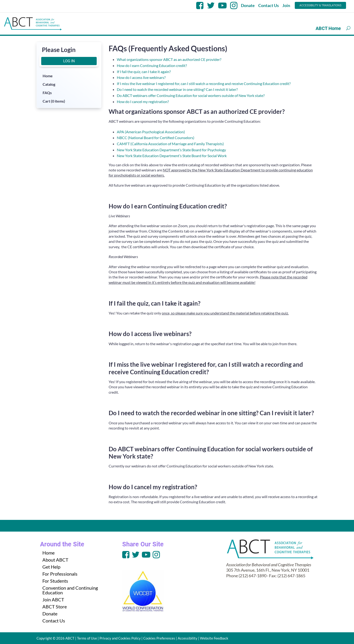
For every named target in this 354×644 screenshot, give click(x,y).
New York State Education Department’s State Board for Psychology (171, 150)
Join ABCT (53, 600)
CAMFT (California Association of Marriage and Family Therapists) (170, 144)
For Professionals (60, 574)
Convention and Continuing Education (70, 590)
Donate (248, 5)
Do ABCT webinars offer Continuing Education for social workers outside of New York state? (191, 95)
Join (286, 5)
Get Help (51, 567)
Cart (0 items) (54, 101)
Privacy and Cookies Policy (120, 638)
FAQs (47, 93)
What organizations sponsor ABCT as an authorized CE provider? (169, 59)
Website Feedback (214, 638)
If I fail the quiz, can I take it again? (144, 72)
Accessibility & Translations (320, 5)
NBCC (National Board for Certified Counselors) (156, 138)
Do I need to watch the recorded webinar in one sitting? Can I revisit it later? (177, 89)
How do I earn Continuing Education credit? (152, 65)
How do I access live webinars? (141, 77)
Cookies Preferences (159, 638)
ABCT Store (55, 607)
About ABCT (55, 560)
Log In (69, 61)
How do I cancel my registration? (143, 102)
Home (48, 76)
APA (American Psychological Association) (151, 132)
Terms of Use (87, 638)
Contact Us (269, 5)
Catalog (49, 84)
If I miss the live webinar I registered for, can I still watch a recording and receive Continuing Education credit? (204, 83)
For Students (55, 581)
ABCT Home (328, 28)
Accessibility (188, 638)
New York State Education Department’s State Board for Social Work (172, 156)
